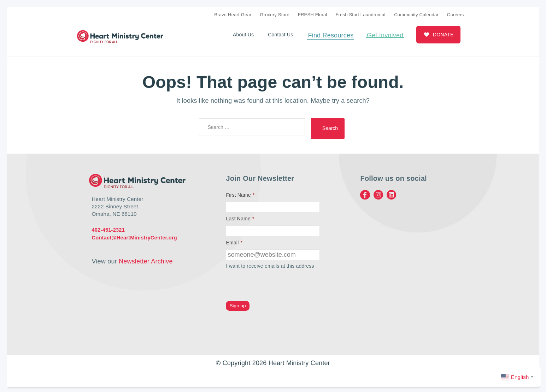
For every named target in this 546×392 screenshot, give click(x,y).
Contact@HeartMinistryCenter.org (136, 235)
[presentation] (280, 283)
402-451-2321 (109, 228)
